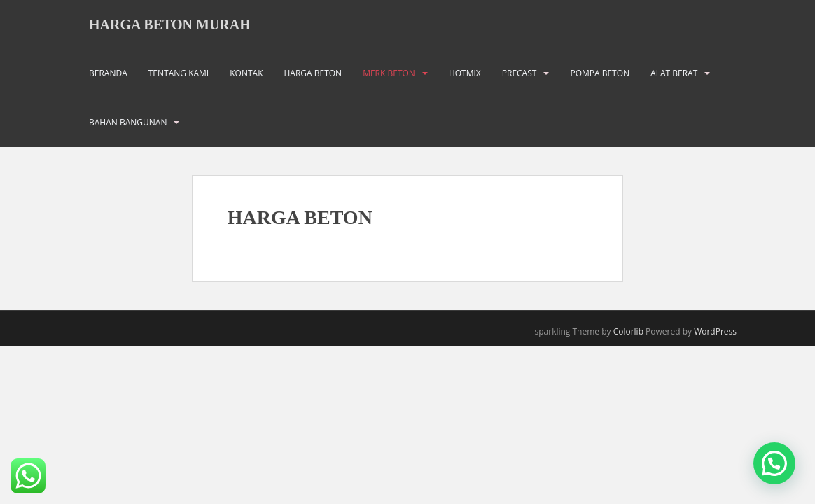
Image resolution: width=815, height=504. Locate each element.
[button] (774, 463)
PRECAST (520, 73)
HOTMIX (465, 73)
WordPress (715, 331)
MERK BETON (389, 73)
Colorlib (628, 331)
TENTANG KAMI (179, 73)
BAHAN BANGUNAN (128, 122)
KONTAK (246, 73)
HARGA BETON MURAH (170, 24)
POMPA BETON (600, 73)
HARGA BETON (313, 73)
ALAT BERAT (674, 73)
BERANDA (108, 73)
